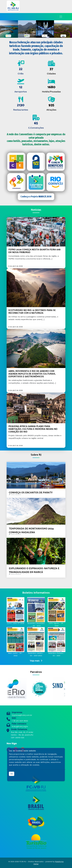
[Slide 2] (34, 35)
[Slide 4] (42, 35)
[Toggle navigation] (61, 17)
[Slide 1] (30, 35)
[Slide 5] (46, 35)
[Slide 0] (26, 35)
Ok (12, 774)
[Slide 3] (38, 35)
